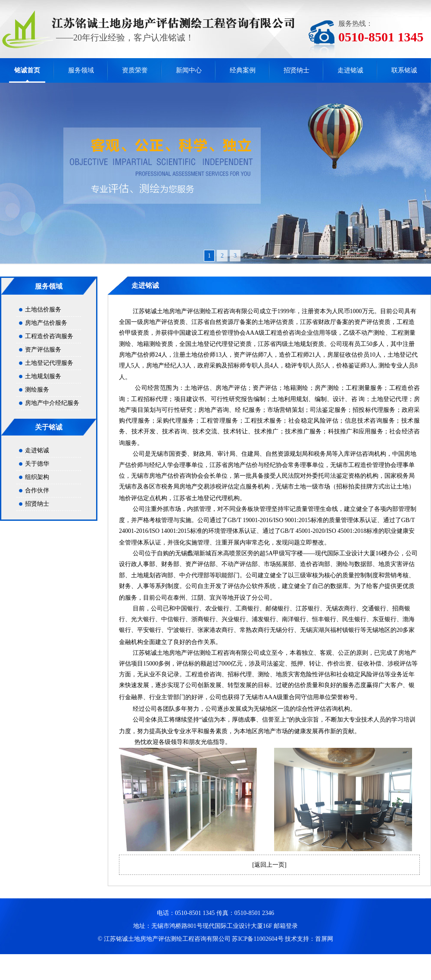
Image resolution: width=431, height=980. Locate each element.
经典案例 (243, 70)
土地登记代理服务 (49, 363)
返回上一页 (269, 865)
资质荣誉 (135, 70)
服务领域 (81, 70)
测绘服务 (37, 390)
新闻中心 (189, 70)
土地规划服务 (43, 376)
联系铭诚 (404, 70)
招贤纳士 (297, 70)
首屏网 (324, 939)
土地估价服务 (43, 310)
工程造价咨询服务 (49, 336)
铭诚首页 (27, 70)
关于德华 (37, 464)
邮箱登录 (286, 926)
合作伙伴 (37, 490)
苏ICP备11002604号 (258, 939)
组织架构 (37, 477)
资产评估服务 (43, 350)
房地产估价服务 (46, 323)
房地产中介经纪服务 (52, 403)
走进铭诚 (350, 70)
